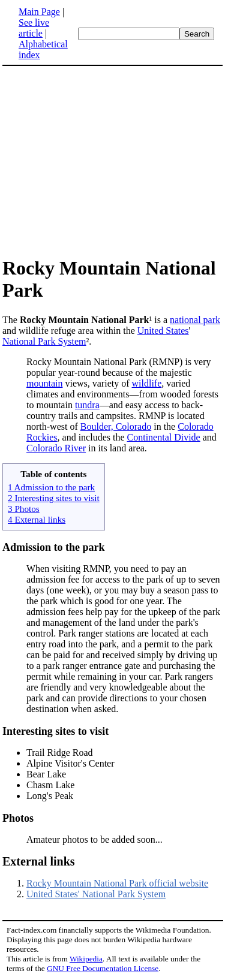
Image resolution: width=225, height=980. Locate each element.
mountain (44, 383)
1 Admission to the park (51, 487)
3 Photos (24, 509)
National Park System (44, 341)
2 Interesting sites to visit (54, 498)
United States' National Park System (96, 894)
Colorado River (56, 448)
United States (163, 331)
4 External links (37, 519)
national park (195, 320)
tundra (87, 405)
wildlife (147, 383)
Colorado (196, 426)
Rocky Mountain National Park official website (117, 883)
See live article (34, 28)
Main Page (39, 12)
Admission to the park (54, 547)
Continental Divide (164, 437)
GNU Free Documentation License (103, 968)
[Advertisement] (113, 161)
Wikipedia (86, 959)
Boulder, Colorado (116, 426)
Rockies (42, 437)
